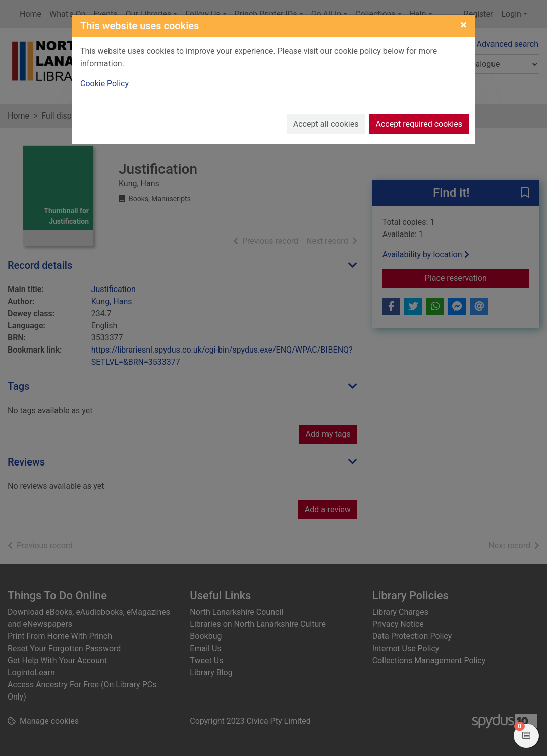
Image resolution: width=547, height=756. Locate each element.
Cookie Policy (104, 83)
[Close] (463, 25)
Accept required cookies (419, 124)
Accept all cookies (326, 124)
